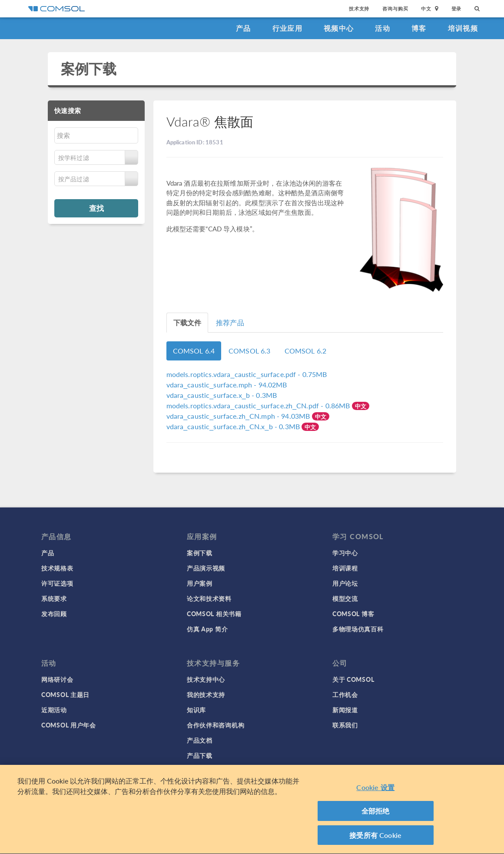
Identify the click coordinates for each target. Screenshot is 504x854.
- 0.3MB (222, 395)
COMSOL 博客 (353, 614)
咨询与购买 (395, 8)
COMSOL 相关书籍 (214, 614)
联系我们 (345, 725)
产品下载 (200, 755)
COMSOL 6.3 (250, 351)
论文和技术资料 (209, 598)
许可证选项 (57, 583)
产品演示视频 (206, 568)
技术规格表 (57, 568)
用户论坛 (345, 583)
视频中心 (339, 28)
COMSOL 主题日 (65, 694)
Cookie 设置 (375, 792)
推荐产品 (230, 322)
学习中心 (345, 553)
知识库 (196, 710)
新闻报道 (345, 710)
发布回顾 (54, 614)
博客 (419, 28)
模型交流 (345, 598)
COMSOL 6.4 (194, 351)
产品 (244, 28)
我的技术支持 (206, 694)
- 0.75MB (247, 374)
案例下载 (89, 68)
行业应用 (287, 28)
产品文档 (200, 740)
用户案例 (200, 583)
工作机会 (345, 694)
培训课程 (345, 568)
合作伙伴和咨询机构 (216, 725)
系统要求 (54, 598)
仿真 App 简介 (207, 629)
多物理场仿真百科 (358, 629)
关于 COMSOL (353, 679)
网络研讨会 (57, 679)
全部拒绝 (376, 815)
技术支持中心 (206, 679)
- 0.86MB (259, 405)
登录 (457, 8)
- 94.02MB (227, 385)
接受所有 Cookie (375, 839)
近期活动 (54, 710)
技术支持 (359, 8)
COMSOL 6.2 (306, 351)
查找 (96, 208)
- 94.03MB (239, 416)
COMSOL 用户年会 (69, 725)
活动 (383, 28)
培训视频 (463, 28)
